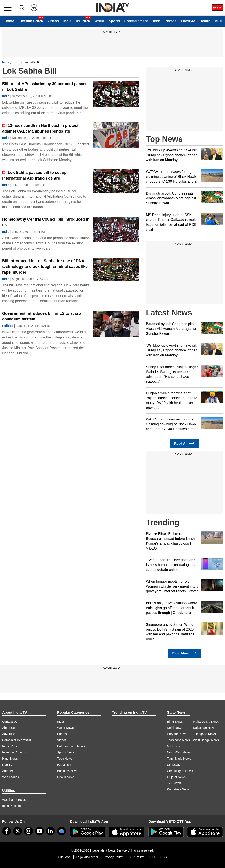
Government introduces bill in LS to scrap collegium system (42, 316)
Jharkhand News (178, 740)
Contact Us (10, 722)
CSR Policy (136, 857)
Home (9, 21)
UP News (173, 765)
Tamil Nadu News (179, 759)
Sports (114, 21)
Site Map (64, 857)
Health (205, 21)
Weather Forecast (14, 800)
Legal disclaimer (87, 857)
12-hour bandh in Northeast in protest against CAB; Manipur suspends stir (40, 128)
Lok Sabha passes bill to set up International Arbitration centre (34, 175)
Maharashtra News (206, 722)
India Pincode (12, 806)
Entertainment (136, 21)
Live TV (7, 765)
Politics (8, 326)
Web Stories (11, 777)
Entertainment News (71, 746)
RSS (164, 857)
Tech (156, 21)
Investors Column (14, 752)
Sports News (66, 752)
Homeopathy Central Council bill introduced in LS (46, 222)
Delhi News (175, 728)
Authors (7, 771)
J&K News (174, 783)
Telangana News (204, 734)
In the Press (10, 746)
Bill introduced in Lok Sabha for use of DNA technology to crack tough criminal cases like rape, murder (45, 267)
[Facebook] (7, 831)
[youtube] (40, 831)
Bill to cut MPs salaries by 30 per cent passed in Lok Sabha (45, 87)
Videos (53, 21)
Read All (184, 443)
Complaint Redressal (16, 740)
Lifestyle (188, 21)
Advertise (9, 734)
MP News (174, 746)
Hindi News (10, 759)
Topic (16, 62)
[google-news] (62, 831)
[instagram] (29, 831)
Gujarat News (176, 777)
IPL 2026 (83, 21)
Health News (66, 777)
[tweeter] (18, 831)
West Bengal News (206, 740)
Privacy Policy (113, 857)
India (67, 21)
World (99, 21)
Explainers (64, 765)
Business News (68, 771)
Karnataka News (178, 789)
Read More (184, 653)
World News (65, 728)
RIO (152, 857)
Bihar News (175, 722)
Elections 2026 (31, 21)
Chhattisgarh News (180, 771)
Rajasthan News (204, 728)
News (5, 62)
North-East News (179, 752)
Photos (171, 21)
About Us (9, 728)
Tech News (65, 759)
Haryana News (177, 734)
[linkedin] (51, 831)
